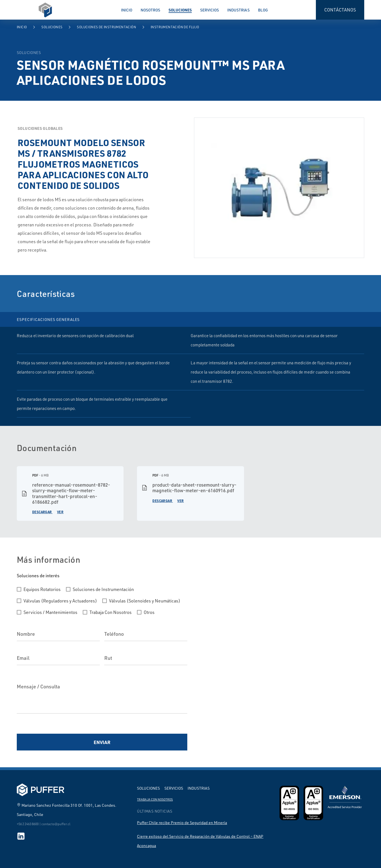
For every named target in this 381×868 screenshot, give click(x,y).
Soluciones (180, 10)
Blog (263, 10)
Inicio (127, 10)
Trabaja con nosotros (155, 799)
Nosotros (150, 10)
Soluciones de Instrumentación (107, 27)
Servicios (210, 10)
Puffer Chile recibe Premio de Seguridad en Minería (182, 823)
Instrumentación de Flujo (175, 27)
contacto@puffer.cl (56, 824)
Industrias (238, 10)
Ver (60, 512)
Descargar (42, 512)
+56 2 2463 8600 (28, 824)
